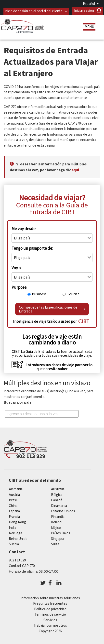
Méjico (56, 527)
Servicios (50, 620)
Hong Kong (17, 522)
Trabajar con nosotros (50, 625)
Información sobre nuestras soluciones (50, 598)
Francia (14, 516)
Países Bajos (61, 533)
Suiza (55, 544)
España (14, 511)
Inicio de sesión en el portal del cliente (33, 11)
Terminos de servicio (50, 614)
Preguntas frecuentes (50, 603)
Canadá (57, 500)
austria (14, 494)
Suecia (14, 544)
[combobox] (52, 237)
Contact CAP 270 (22, 565)
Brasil (13, 500)
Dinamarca (59, 505)
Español (89, 4)
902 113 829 (17, 560)
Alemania (16, 489)
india (13, 527)
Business (39, 293)
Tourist (73, 293)
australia (58, 489)
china (13, 505)
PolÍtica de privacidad (50, 609)
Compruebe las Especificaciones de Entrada (52, 309)
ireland (56, 522)
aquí (75, 170)
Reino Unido (18, 538)
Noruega (15, 533)
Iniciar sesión (84, 11)
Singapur (58, 538)
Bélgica (57, 494)
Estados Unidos (63, 511)
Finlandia (58, 516)
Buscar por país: (18, 402)
